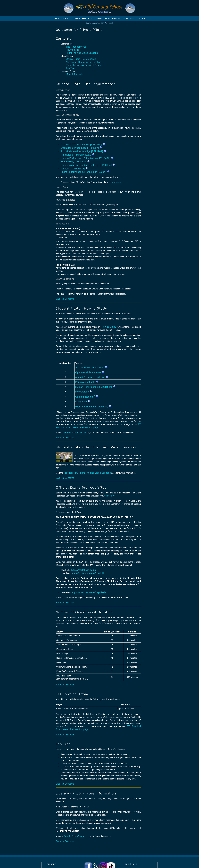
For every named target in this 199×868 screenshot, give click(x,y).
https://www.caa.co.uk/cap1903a (89, 592)
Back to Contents (65, 299)
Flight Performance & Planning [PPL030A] (85, 172)
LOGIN (125, 18)
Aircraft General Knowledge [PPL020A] (83, 151)
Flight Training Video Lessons (82, 53)
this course (115, 182)
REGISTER (116, 18)
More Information (75, 74)
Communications (87, 397)
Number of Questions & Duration (83, 62)
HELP (132, 18)
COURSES (76, 18)
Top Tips (70, 68)
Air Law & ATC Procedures (91, 367)
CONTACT (141, 18)
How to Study (73, 50)
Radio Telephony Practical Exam (83, 65)
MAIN (56, 18)
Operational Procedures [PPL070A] (81, 148)
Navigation (83, 402)
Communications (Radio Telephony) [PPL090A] (88, 165)
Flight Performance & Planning (93, 406)
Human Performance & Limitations (95, 387)
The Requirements (76, 47)
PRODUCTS (87, 18)
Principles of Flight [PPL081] (78, 155)
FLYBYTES (98, 18)
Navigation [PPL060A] (74, 168)
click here (109, 496)
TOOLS (107, 18)
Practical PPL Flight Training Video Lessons (87, 473)
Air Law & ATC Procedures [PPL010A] (83, 144)
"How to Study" (109, 327)
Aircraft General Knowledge (92, 377)
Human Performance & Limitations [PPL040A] (87, 158)
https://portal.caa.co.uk (84, 570)
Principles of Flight (87, 382)
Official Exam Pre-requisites (81, 59)
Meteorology (84, 392)
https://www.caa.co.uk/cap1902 (88, 573)
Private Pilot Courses (75, 432)
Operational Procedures (90, 372)
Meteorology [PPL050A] (75, 162)
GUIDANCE (65, 18)
